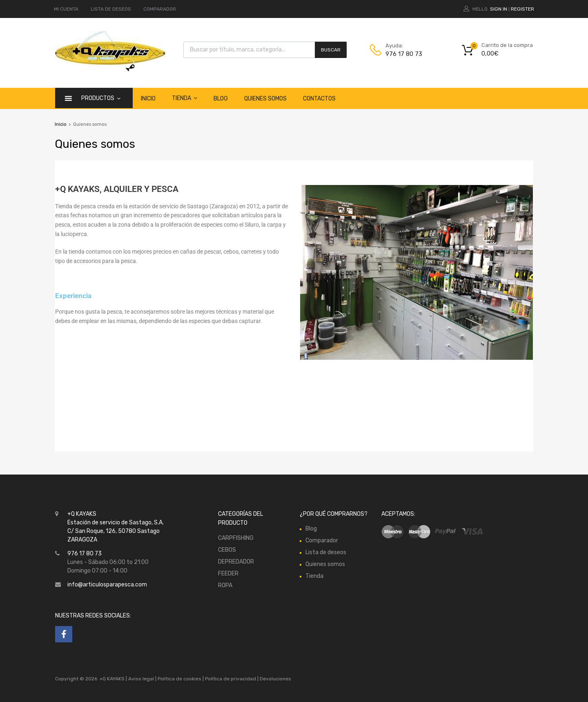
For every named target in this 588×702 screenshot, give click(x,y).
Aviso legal (141, 679)
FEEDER (228, 574)
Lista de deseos (326, 552)
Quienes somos (265, 99)
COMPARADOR (160, 9)
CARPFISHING (236, 538)
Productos (101, 98)
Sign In (499, 9)
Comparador (322, 540)
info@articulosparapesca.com (107, 585)
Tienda (185, 98)
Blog (221, 99)
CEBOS (227, 550)
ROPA (225, 585)
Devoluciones (275, 679)
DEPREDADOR (236, 562)
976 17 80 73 (404, 54)
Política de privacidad (231, 679)
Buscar (331, 50)
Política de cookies (179, 679)
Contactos (319, 99)
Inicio (148, 99)
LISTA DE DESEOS (111, 9)
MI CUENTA (66, 9)
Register (522, 9)
